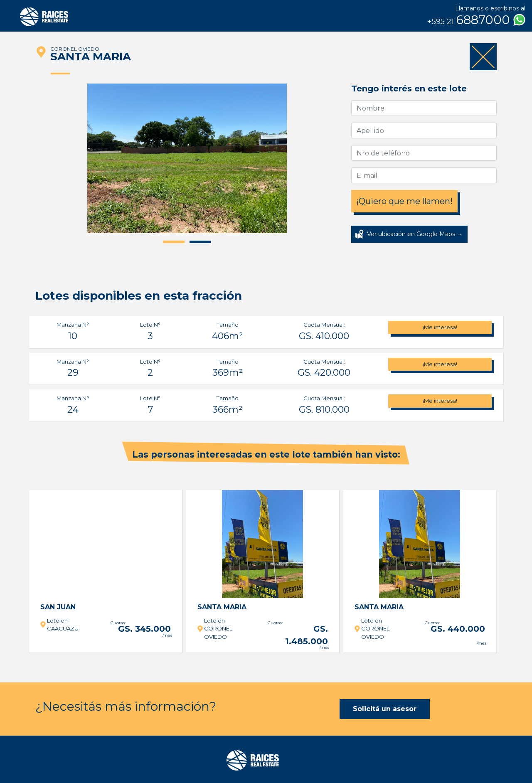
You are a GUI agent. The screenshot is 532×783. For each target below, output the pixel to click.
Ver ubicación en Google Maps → (415, 234)
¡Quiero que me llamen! (404, 201)
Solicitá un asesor (385, 709)
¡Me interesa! (440, 327)
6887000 (476, 20)
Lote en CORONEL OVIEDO (218, 629)
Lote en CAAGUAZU (63, 625)
